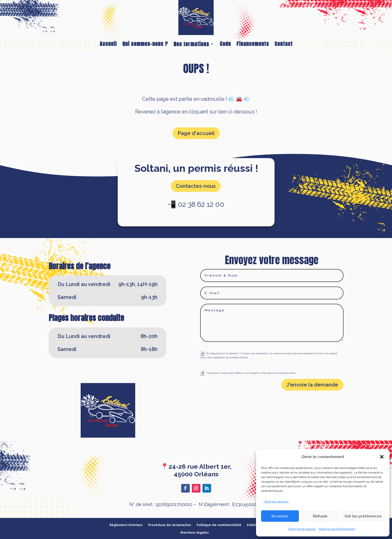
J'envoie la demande (312, 385)
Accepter (280, 516)
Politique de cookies (302, 529)
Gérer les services (276, 501)
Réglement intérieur (126, 525)
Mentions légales (195, 533)
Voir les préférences (363, 516)
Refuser (320, 516)
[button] (382, 457)
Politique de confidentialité (337, 529)
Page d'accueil (196, 133)
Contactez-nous (196, 186)
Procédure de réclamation (170, 525)
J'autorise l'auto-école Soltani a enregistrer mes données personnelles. (248, 373)
